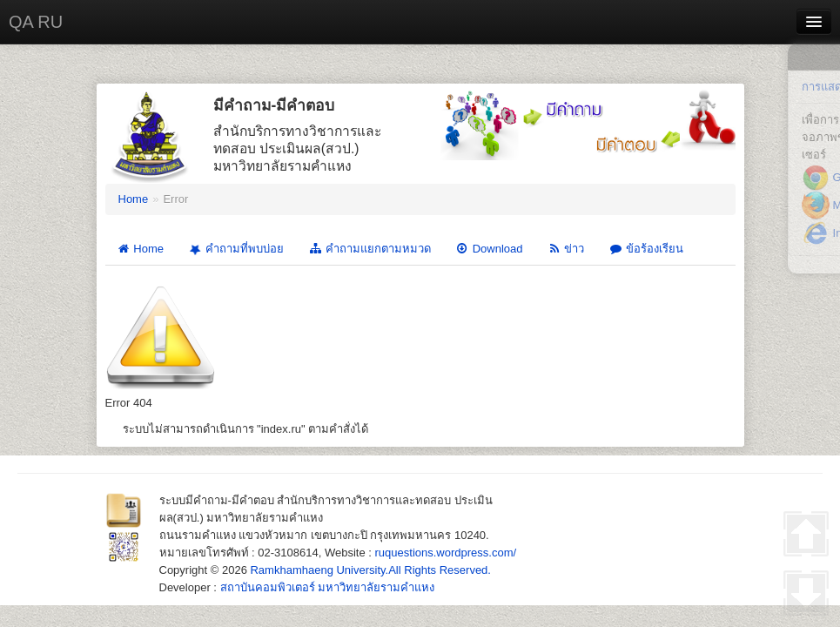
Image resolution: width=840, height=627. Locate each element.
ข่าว (565, 249)
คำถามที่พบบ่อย (235, 249)
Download (489, 249)
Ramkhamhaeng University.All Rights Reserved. (370, 570)
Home (134, 199)
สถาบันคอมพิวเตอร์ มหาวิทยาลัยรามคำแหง (328, 587)
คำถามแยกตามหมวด (370, 249)
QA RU (36, 22)
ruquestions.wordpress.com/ (446, 553)
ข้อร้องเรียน (646, 249)
